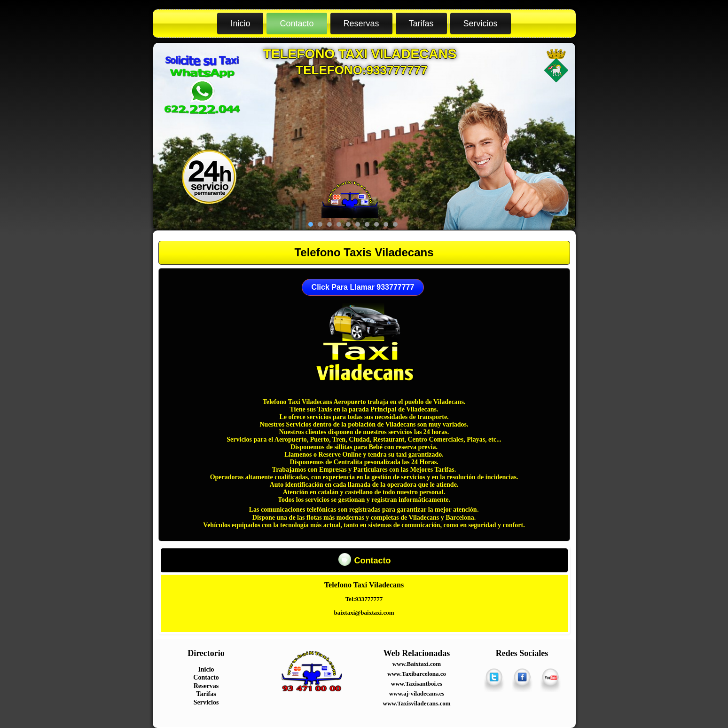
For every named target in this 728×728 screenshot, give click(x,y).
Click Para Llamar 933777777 (363, 287)
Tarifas (421, 24)
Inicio (240, 24)
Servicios (481, 24)
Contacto (297, 24)
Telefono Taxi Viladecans (360, 54)
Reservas (361, 24)
